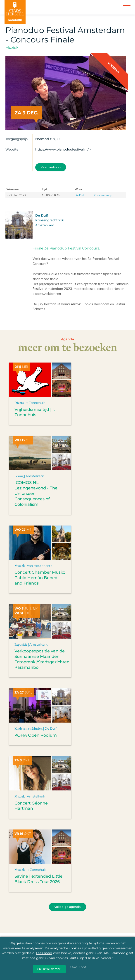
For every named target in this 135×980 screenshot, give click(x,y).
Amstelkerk (35, 476)
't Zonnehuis (36, 403)
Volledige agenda (67, 907)
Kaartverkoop (51, 167)
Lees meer (44, 953)
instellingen (78, 966)
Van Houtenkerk (40, 566)
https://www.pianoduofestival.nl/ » (63, 149)
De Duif (80, 195)
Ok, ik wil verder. (49, 969)
